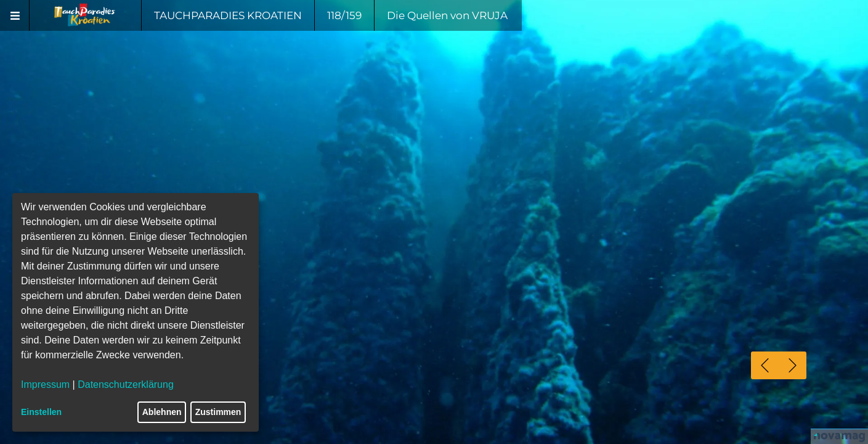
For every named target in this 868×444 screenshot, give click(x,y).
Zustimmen (218, 412)
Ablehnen (162, 412)
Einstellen (41, 412)
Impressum (45, 384)
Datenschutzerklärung (126, 384)
